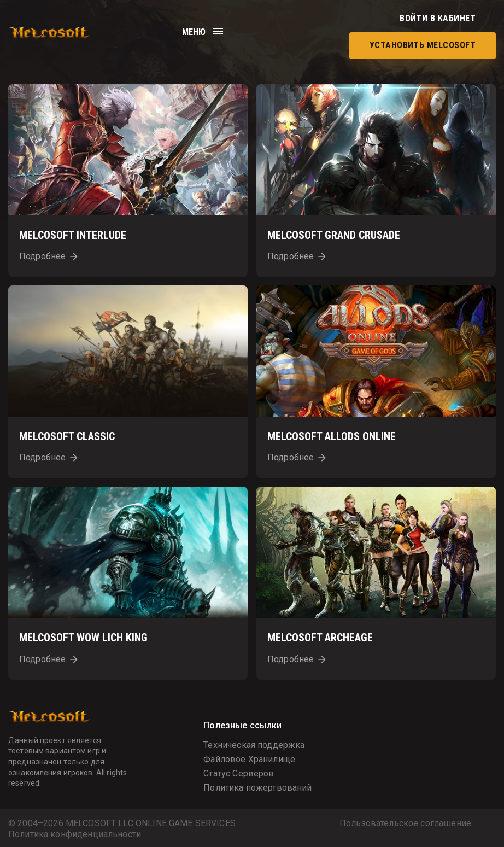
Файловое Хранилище (249, 759)
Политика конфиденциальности (75, 834)
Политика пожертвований (257, 788)
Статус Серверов (239, 773)
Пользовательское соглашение (405, 823)
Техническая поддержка (254, 745)
